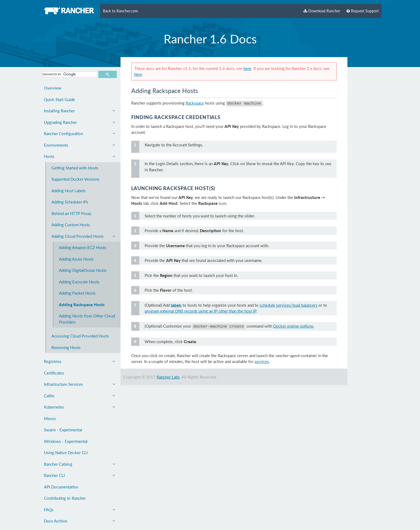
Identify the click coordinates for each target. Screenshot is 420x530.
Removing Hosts (66, 347)
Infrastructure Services (80, 384)
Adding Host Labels (69, 191)
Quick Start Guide (59, 99)
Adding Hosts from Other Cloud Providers (87, 319)
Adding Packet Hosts (77, 293)
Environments (80, 145)
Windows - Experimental (66, 441)
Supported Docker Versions (75, 179)
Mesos (50, 418)
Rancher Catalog (80, 464)
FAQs (80, 510)
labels (176, 304)
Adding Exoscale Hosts (79, 282)
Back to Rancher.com (120, 11)
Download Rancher (322, 11)
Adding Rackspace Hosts (82, 305)
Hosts (80, 156)
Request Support (363, 11)
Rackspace (195, 103)
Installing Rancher (80, 111)
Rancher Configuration (80, 134)
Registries (80, 361)
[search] (69, 74)
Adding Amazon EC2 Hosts (83, 247)
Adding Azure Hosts (76, 259)
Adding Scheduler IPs (70, 202)
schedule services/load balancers (288, 304)
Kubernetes (80, 407)
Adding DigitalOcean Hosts (83, 270)
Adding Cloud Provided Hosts (83, 236)
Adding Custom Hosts (71, 225)
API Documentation (61, 487)
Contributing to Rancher (65, 498)
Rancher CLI (80, 475)
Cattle (80, 396)
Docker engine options (293, 325)
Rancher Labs (168, 375)
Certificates (54, 373)
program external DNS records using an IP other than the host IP (200, 310)
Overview (53, 88)
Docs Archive (80, 521)
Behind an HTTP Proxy (71, 213)
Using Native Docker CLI (66, 453)
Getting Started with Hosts (75, 168)
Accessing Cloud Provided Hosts (80, 336)
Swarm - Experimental (63, 430)
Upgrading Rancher (80, 122)
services (262, 360)
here (247, 68)
